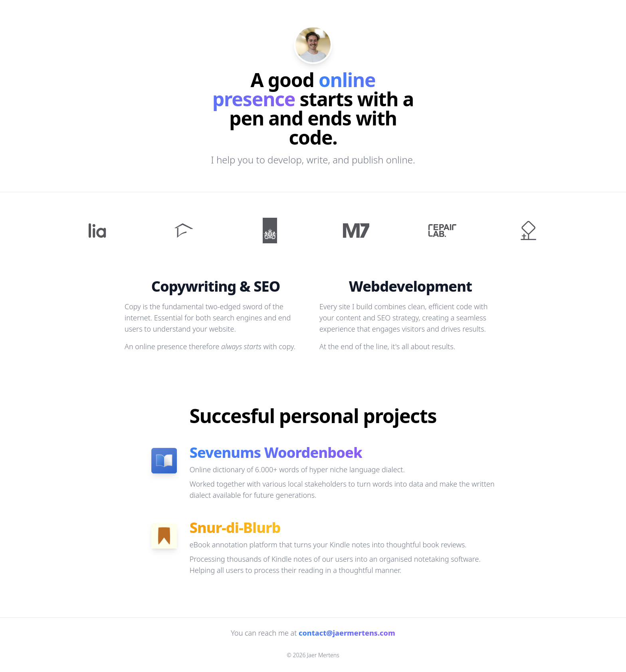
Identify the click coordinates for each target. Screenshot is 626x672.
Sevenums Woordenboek (276, 452)
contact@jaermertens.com (347, 633)
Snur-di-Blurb (235, 528)
